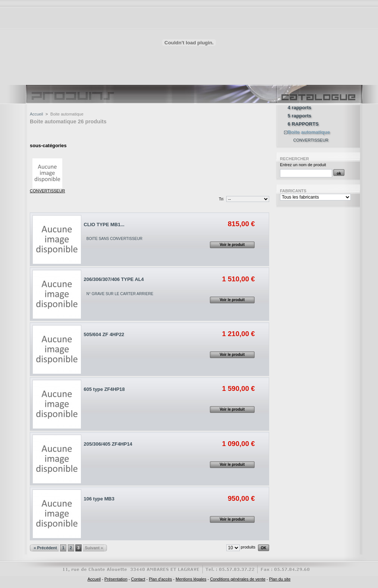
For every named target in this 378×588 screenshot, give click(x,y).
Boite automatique (309, 132)
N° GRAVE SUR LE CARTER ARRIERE (120, 294)
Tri (221, 199)
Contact (138, 579)
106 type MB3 (99, 499)
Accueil (36, 114)
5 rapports (300, 116)
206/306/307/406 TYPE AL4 (114, 279)
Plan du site (280, 579)
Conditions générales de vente (238, 579)
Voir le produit (232, 245)
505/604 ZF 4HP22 (104, 334)
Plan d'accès (160, 579)
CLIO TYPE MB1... (104, 225)
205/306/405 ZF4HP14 (108, 444)
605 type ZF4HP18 (104, 389)
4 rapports (300, 108)
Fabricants (293, 191)
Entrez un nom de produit (303, 165)
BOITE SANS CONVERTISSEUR (114, 239)
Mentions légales (191, 579)
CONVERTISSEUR (48, 191)
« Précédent (45, 548)
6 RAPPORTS (303, 124)
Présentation (116, 579)
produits (248, 547)
